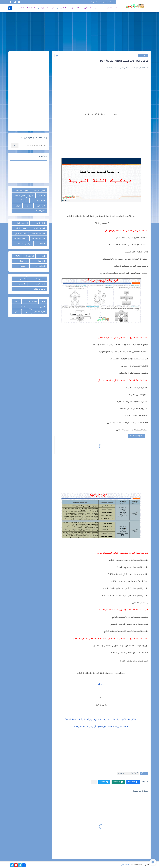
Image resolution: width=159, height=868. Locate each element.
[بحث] (10, 8)
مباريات (26, 312)
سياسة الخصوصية (106, 2)
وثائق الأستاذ (40, 211)
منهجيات (17, 206)
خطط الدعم (41, 200)
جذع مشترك (23, 266)
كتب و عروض (123, 773)
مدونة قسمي (126, 865)
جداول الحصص (19, 195)
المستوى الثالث (39, 228)
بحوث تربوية (41, 279)
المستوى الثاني (21, 228)
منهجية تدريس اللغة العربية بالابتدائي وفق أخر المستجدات (101, 727)
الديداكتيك (143, 56)
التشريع (42, 306)
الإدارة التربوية (40, 190)
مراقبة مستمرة (48, 8)
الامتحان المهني (30, 301)
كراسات (22, 284)
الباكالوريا (30, 256)
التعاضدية (24, 306)
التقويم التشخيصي (27, 8)
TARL (18, 256)
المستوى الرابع (20, 233)
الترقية (17, 301)
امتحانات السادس (20, 238)
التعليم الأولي (40, 223)
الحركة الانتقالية (39, 312)
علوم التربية (41, 206)
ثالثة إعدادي (41, 261)
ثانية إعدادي (41, 266)
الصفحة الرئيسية (110, 8)
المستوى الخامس (38, 233)
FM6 (43, 301)
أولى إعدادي (23, 261)
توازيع (31, 195)
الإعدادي (75, 8)
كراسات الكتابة (40, 289)
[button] (133, 782)
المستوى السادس (38, 238)
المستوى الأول (22, 223)
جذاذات (42, 243)
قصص (23, 279)
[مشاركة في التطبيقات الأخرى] (94, 782)
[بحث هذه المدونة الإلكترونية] (33, 145)
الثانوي (63, 8)
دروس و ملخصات (24, 243)
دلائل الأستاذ (23, 200)
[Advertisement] (79, 32)
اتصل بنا (94, 2)
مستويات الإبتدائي (92, 8)
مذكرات (28, 206)
